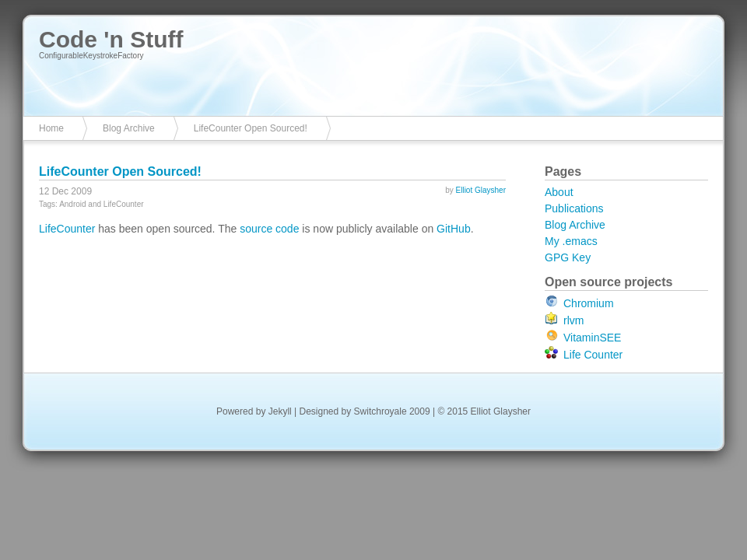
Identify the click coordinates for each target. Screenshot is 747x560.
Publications (574, 208)
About (559, 192)
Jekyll (280, 411)
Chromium (589, 303)
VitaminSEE (592, 338)
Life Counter (593, 355)
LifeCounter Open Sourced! (251, 128)
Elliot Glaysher (481, 190)
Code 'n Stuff (111, 39)
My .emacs (571, 241)
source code (269, 229)
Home (51, 128)
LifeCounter (67, 229)
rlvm (573, 320)
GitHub (454, 229)
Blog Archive (129, 128)
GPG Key (568, 257)
